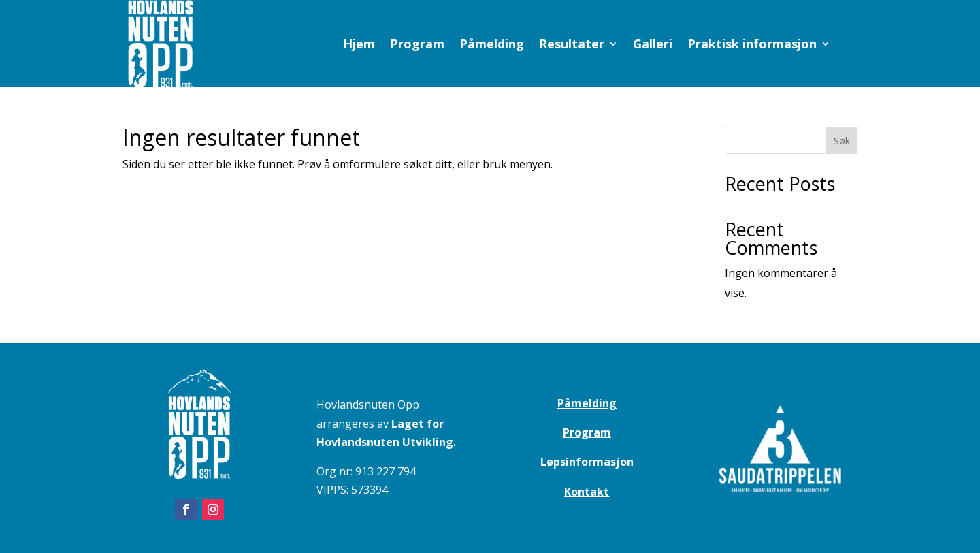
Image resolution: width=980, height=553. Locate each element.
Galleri (653, 45)
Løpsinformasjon (587, 462)
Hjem (359, 45)
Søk (842, 141)
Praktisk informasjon (752, 45)
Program (417, 45)
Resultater (572, 45)
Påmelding (492, 45)
